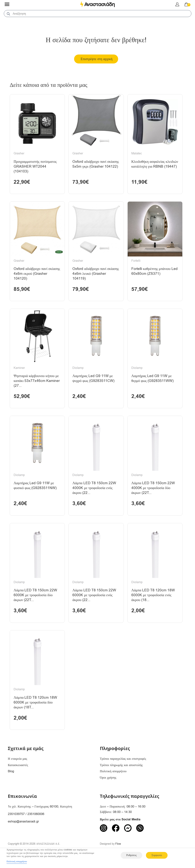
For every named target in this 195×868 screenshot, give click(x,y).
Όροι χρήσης (108, 788)
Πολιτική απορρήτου (113, 781)
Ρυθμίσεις (131, 855)
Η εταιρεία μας (18, 769)
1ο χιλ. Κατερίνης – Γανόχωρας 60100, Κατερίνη (40, 816)
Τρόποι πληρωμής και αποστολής (121, 775)
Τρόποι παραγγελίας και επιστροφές (123, 769)
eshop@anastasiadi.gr (23, 831)
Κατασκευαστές (18, 775)
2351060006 (36, 824)
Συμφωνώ (157, 855)
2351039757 (16, 824)
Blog (11, 781)
